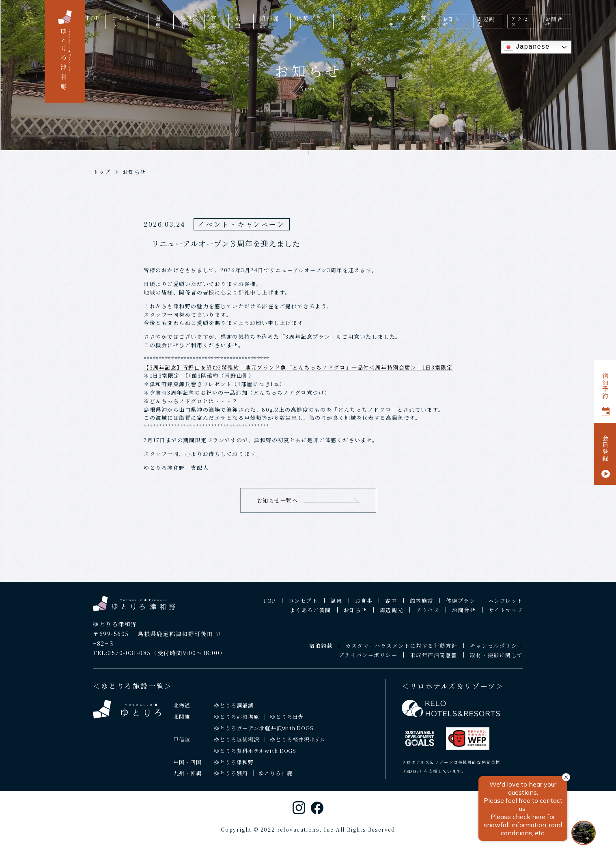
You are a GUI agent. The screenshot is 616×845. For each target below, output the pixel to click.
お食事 (186, 22)
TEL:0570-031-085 (122, 658)
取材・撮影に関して (496, 661)
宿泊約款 (321, 651)
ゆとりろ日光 (287, 722)
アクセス (520, 22)
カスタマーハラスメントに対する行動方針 (401, 651)
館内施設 (269, 22)
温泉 (158, 22)
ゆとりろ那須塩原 (237, 722)
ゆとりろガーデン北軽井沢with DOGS (264, 733)
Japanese (527, 47)
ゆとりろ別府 (231, 779)
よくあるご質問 (408, 22)
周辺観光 (486, 22)
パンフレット (356, 22)
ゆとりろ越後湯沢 (237, 745)
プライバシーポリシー (368, 661)
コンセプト (125, 22)
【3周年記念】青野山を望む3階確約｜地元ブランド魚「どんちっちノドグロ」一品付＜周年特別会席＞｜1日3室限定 (298, 367)
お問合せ (554, 22)
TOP (92, 18)
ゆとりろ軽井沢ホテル (298, 745)
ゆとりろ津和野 (234, 767)
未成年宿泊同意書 (433, 661)
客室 (214, 22)
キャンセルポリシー (496, 651)
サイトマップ (506, 616)
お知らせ (452, 22)
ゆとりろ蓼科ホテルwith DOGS (255, 756)
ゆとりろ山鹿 (276, 779)
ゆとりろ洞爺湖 (234, 711)
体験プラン (309, 22)
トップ (102, 172)
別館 (238, 22)
